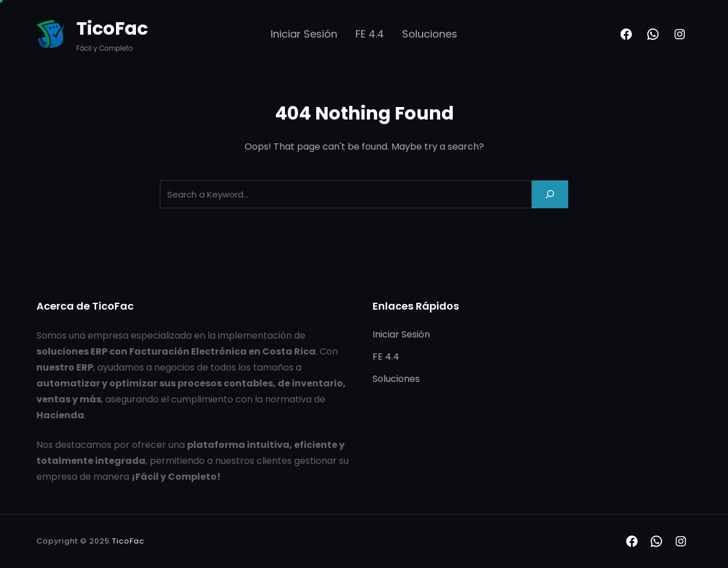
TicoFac (112, 28)
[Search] (550, 194)
